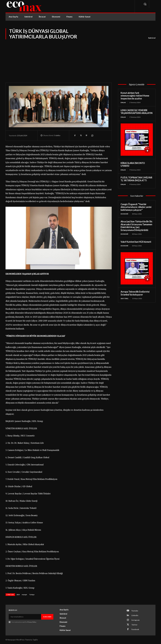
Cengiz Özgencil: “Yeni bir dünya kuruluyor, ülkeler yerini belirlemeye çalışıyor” (136, 207)
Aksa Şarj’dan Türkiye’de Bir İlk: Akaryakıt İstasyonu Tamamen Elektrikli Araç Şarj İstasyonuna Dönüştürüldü (137, 226)
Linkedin (135, 615)
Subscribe (47, 617)
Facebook (135, 629)
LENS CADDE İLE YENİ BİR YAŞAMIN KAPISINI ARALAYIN (137, 112)
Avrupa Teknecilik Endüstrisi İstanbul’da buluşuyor (135, 293)
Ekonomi (124, 214)
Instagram (135, 620)
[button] (145, 4)
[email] (25, 617)
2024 (18, 595)
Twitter (134, 625)
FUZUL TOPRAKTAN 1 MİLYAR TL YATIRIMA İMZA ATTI (136, 179)
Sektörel (152, 38)
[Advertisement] (80, 59)
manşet (24, 595)
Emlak (123, 102)
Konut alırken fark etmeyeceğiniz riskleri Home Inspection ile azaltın (135, 96)
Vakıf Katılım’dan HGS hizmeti (136, 242)
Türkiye (32, 595)
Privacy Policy (32, 622)
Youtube (135, 611)
